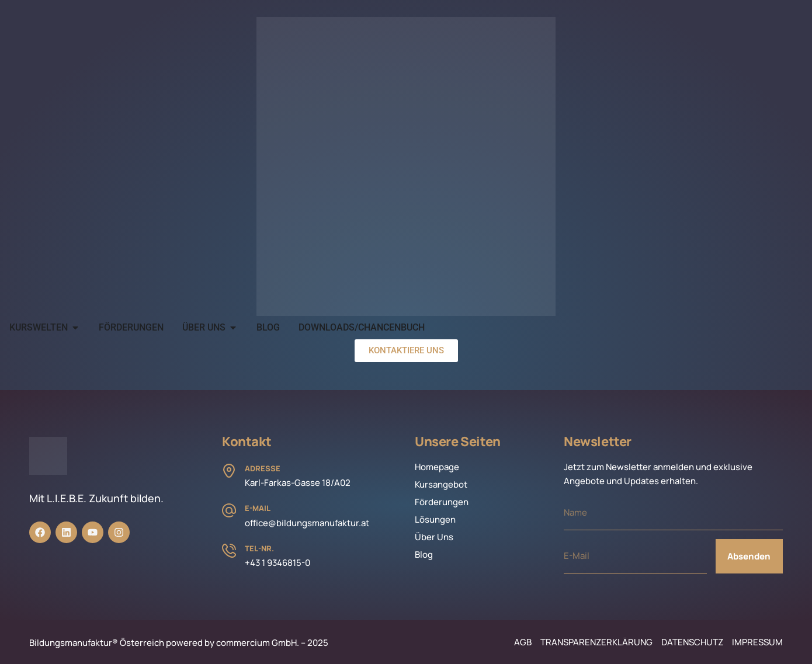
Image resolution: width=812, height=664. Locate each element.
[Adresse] (229, 471)
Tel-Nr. (259, 548)
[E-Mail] (229, 510)
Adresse (263, 468)
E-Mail (258, 508)
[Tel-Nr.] (229, 551)
